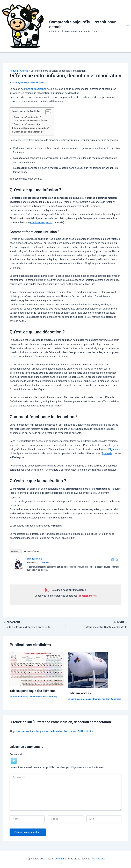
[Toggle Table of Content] (47, 112)
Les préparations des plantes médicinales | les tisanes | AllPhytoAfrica (55, 731)
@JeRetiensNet (88, 596)
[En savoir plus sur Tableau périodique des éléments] (36, 669)
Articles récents (32, 551)
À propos (16, 551)
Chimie (32, 697)
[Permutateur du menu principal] (127, 26)
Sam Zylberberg (34, 559)
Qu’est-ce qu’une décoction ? (28, 124)
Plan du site (98, 859)
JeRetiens (46, 563)
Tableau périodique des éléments (32, 691)
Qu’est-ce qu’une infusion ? (27, 117)
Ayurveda (115, 449)
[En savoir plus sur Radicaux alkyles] (88, 670)
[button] (14, 761)
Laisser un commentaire (79, 699)
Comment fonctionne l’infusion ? (34, 121)
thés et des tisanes (36, 89)
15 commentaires (18, 697)
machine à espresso (41, 222)
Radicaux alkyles (79, 693)
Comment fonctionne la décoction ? (32, 128)
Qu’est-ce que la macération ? (29, 132)
